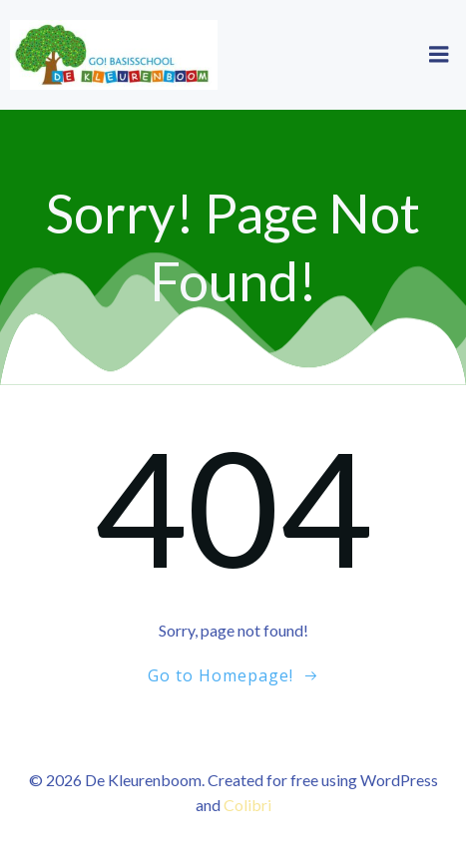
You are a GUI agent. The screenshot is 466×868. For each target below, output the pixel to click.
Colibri (247, 805)
